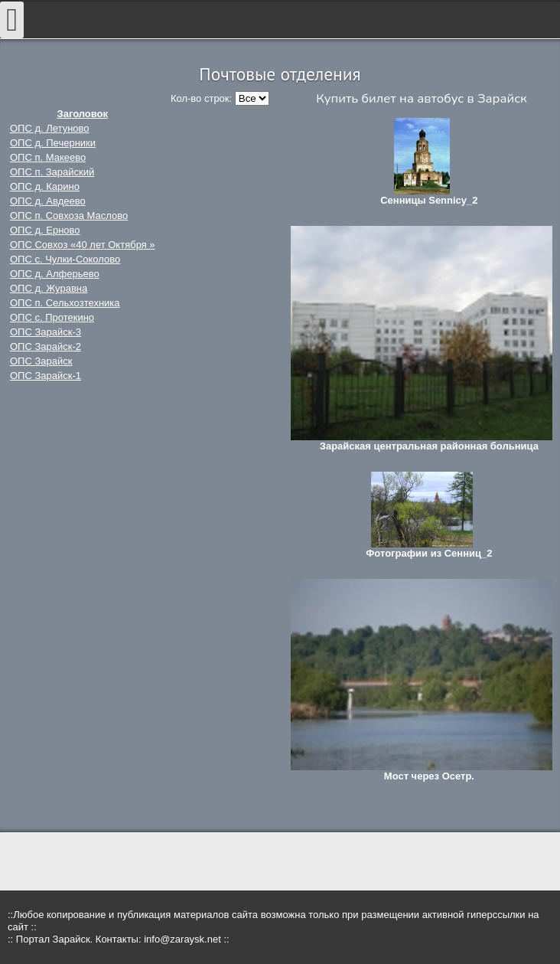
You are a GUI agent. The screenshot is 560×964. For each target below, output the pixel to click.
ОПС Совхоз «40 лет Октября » (83, 245)
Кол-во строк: (203, 98)
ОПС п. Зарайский (52, 172)
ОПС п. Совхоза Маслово (69, 216)
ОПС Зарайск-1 (46, 376)
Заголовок (83, 114)
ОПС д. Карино (45, 186)
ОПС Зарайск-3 (46, 332)
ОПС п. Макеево (48, 157)
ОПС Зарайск (41, 361)
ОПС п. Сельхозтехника (65, 303)
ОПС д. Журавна (49, 288)
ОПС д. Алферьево (55, 274)
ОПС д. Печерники (53, 143)
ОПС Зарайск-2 (46, 346)
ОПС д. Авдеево (48, 201)
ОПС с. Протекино (52, 317)
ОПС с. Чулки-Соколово (65, 259)
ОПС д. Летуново (50, 128)
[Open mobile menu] (12, 20)
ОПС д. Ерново (45, 230)
